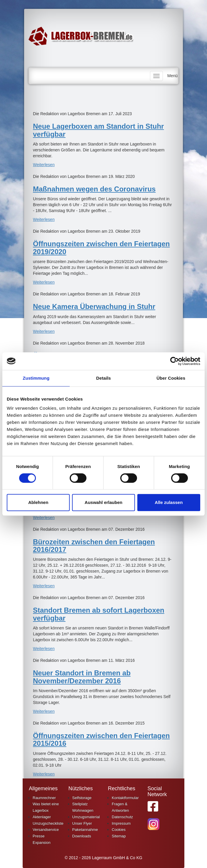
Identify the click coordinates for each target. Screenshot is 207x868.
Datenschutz (122, 817)
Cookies (119, 830)
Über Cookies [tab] (171, 378)
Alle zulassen (169, 502)
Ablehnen (38, 502)
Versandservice (46, 830)
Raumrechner (44, 798)
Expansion (42, 843)
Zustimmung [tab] (36, 378)
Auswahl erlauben (103, 502)
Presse (39, 836)
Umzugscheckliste (48, 823)
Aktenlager (42, 817)
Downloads (82, 836)
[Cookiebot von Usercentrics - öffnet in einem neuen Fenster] (175, 361)
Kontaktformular (125, 798)
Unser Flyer (82, 823)
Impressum (121, 823)
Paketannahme (85, 830)
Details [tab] (103, 378)
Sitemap (119, 836)
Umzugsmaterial (86, 817)
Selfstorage (82, 798)
